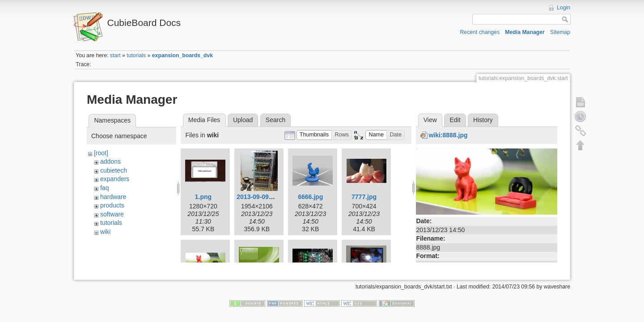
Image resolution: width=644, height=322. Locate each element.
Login (563, 8)
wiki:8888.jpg (448, 135)
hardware (113, 197)
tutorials (136, 55)
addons (110, 161)
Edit (455, 120)
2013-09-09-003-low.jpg (271, 197)
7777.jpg (364, 197)
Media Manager (525, 32)
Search (275, 120)
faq (104, 188)
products (112, 205)
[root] (101, 153)
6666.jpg (310, 197)
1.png (203, 197)
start (115, 55)
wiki (105, 232)
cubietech (114, 170)
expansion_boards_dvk (182, 55)
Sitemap (560, 32)
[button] (314, 135)
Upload (243, 120)
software (112, 214)
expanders (115, 179)
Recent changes (480, 32)
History (483, 120)
